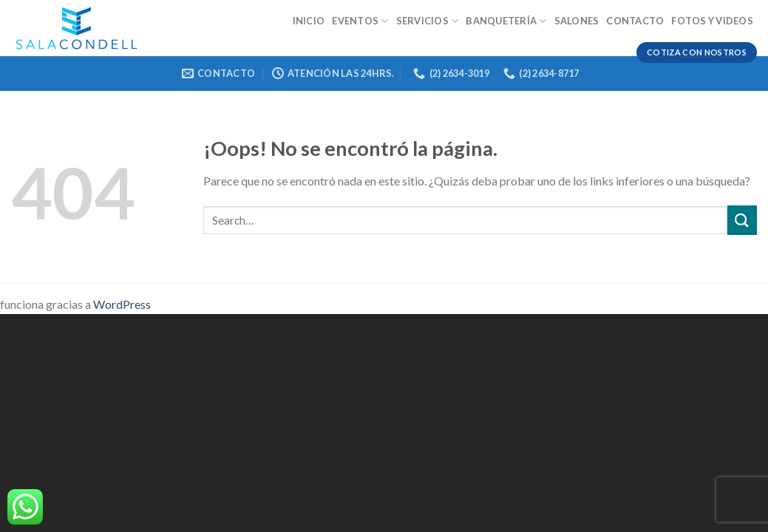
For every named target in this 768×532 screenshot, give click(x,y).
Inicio (309, 21)
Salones (577, 21)
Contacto (635, 21)
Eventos (360, 21)
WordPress (122, 304)
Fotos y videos (712, 21)
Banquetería (506, 21)
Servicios (428, 21)
